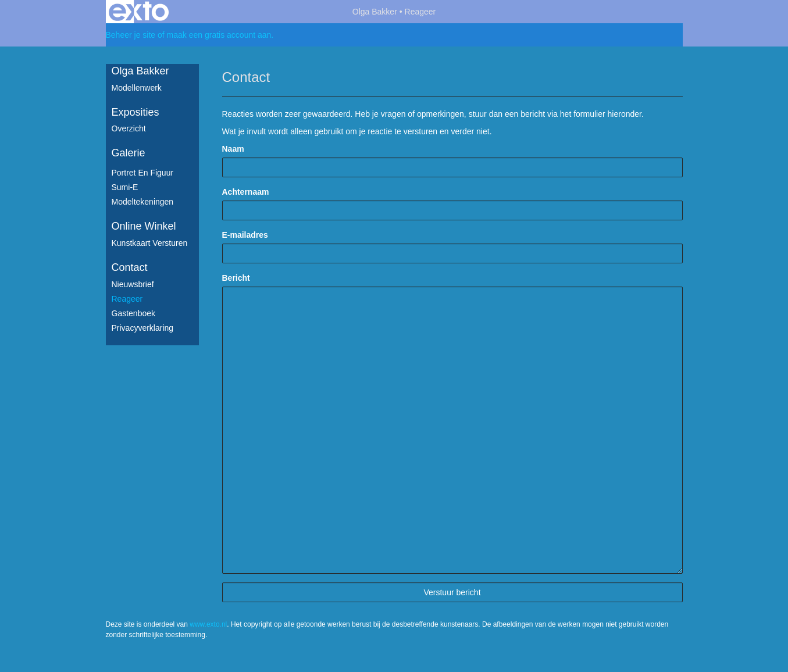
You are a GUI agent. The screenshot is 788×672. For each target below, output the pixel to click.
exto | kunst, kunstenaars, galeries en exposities (139, 12)
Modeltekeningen (143, 202)
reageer (127, 299)
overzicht (129, 128)
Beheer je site (131, 35)
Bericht (236, 278)
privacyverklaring (143, 328)
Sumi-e (125, 187)
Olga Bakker (375, 12)
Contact (130, 267)
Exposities (136, 112)
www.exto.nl (208, 624)
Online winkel (144, 226)
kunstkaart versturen (150, 243)
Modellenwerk (137, 88)
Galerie (129, 153)
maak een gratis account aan (219, 35)
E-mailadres (245, 235)
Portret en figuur (143, 173)
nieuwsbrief (133, 284)
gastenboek (134, 313)
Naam (233, 149)
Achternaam (246, 192)
